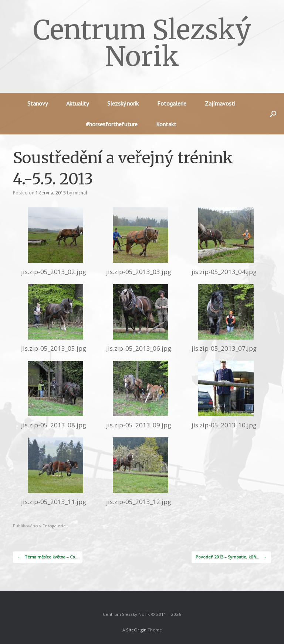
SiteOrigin (136, 630)
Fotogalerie (172, 103)
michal (80, 193)
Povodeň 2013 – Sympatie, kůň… (231, 557)
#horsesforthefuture (112, 124)
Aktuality (77, 103)
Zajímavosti (220, 103)
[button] (273, 114)
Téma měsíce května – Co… (48, 557)
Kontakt (166, 124)
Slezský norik (123, 103)
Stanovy (38, 103)
